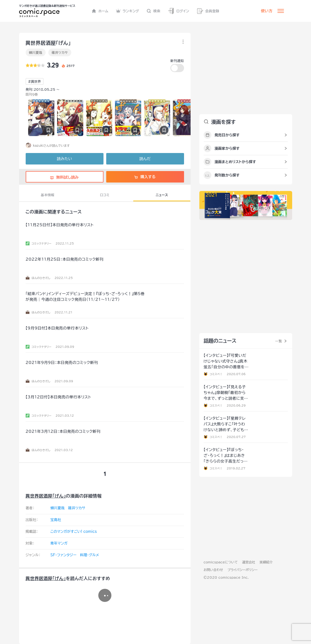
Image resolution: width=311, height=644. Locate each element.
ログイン (179, 11)
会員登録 (208, 11)
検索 (153, 11)
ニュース (162, 195)
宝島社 (56, 520)
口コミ (105, 195)
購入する (145, 177)
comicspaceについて (221, 562)
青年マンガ (59, 543)
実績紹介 (266, 562)
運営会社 (249, 562)
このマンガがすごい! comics (74, 532)
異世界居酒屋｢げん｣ (46, 496)
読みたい (64, 159)
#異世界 (35, 81)
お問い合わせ (213, 570)
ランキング (128, 11)
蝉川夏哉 (36, 52)
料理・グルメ (90, 555)
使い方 (267, 11)
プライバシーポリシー (243, 570)
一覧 (279, 341)
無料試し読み (64, 177)
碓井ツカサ (60, 52)
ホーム (100, 11)
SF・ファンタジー (63, 555)
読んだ (145, 159)
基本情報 (48, 195)
